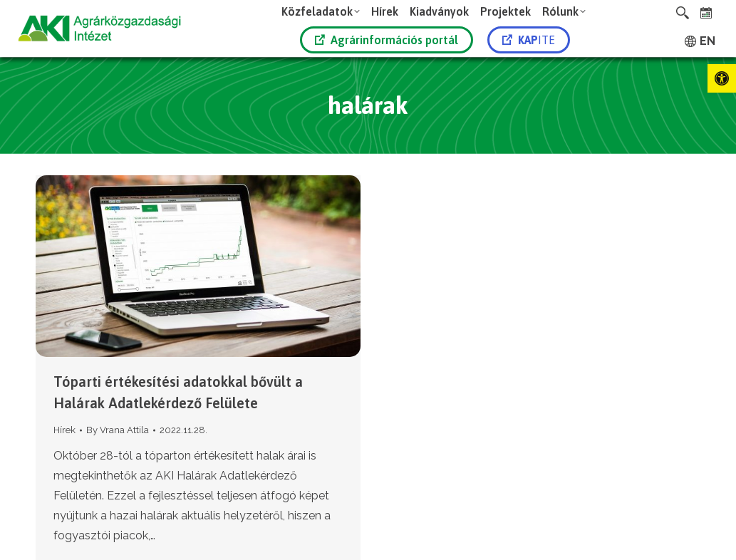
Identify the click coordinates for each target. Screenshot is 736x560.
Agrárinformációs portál (387, 40)
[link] (722, 78)
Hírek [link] (64, 430)
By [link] (118, 430)
